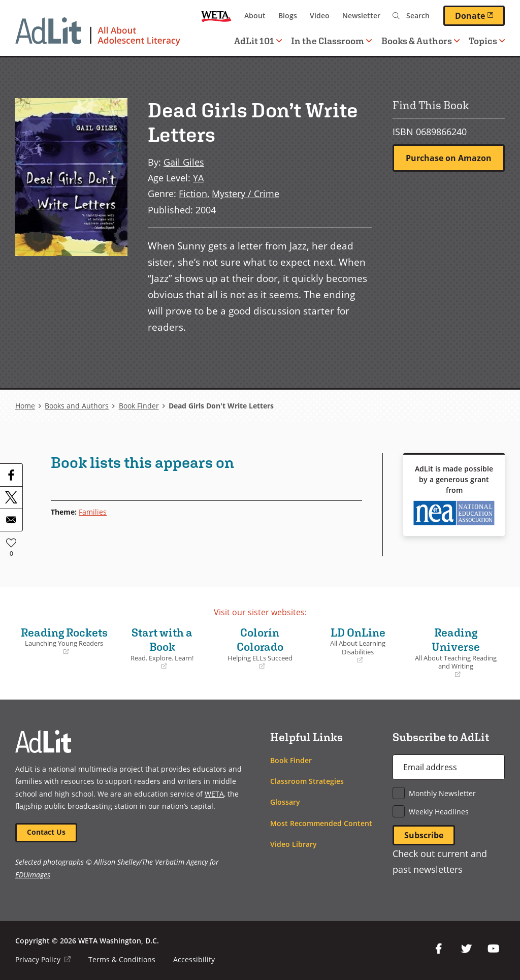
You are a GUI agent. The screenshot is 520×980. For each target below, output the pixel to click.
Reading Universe (456, 653)
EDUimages (33, 875)
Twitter (466, 949)
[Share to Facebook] (11, 475)
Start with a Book (162, 649)
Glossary (285, 802)
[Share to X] (11, 497)
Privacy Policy (43, 959)
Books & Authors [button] (420, 41)
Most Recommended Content (321, 823)
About (255, 15)
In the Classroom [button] (331, 41)
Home (25, 406)
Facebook (439, 949)
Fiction (193, 193)
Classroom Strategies (307, 781)
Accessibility (194, 959)
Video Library (294, 844)
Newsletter (361, 15)
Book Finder (139, 406)
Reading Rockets (64, 641)
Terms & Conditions (122, 959)
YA (198, 178)
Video (320, 15)
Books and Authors (77, 406)
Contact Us (46, 832)
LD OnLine (358, 645)
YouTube (494, 949)
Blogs (288, 15)
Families (93, 512)
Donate (480, 15)
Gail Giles (184, 162)
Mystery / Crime (246, 193)
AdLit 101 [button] (258, 41)
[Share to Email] (11, 520)
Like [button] (11, 543)
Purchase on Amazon (449, 158)
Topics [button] (487, 41)
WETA (216, 16)
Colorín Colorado (260, 649)
